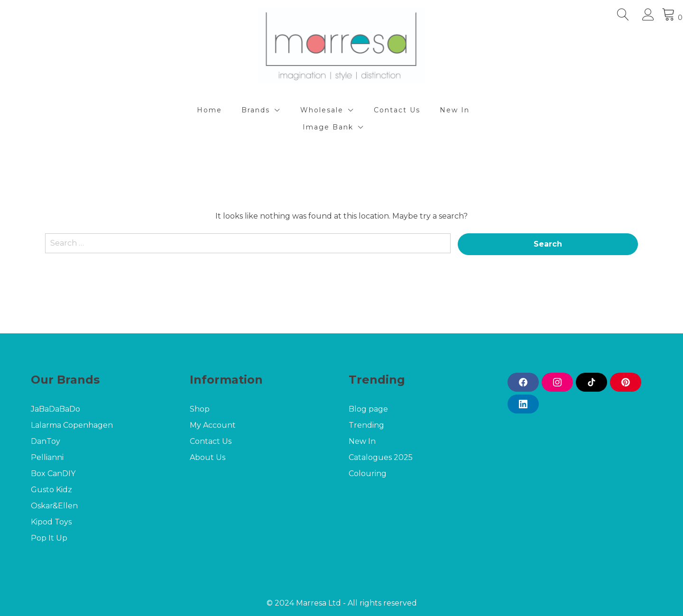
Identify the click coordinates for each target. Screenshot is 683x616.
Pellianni (47, 457)
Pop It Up (49, 538)
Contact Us (397, 110)
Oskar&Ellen (54, 506)
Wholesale (322, 110)
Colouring (368, 473)
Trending (366, 425)
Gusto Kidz (51, 490)
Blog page (368, 409)
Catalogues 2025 (381, 457)
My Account (213, 425)
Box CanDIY (53, 473)
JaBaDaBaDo (55, 409)
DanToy (46, 441)
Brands (256, 110)
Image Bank (328, 127)
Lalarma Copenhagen (73, 425)
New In (455, 110)
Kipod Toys (51, 522)
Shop (200, 409)
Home (209, 110)
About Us (208, 457)
